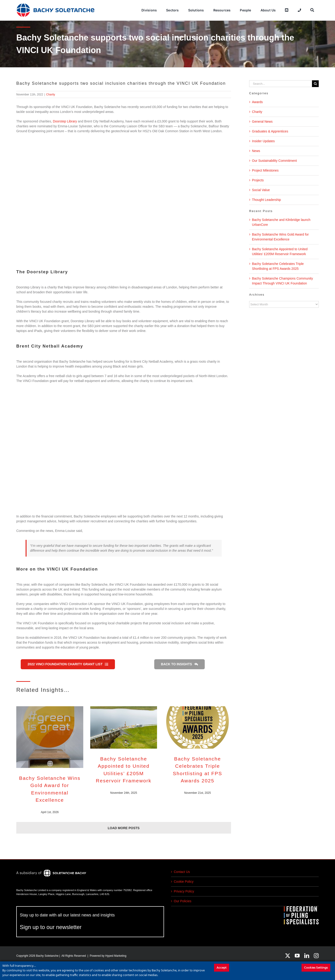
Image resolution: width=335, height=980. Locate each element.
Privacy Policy (184, 891)
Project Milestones (265, 170)
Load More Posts (124, 828)
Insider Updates (263, 141)
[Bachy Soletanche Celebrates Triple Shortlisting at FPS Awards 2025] (198, 727)
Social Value (261, 190)
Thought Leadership (266, 200)
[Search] (312, 10)
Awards (257, 102)
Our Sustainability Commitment (274, 161)
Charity (51, 95)
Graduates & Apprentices (270, 131)
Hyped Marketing (116, 956)
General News (262, 122)
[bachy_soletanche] (56, 5)
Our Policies (183, 901)
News (256, 151)
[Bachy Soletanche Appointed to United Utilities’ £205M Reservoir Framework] (124, 727)
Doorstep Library (65, 121)
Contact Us (182, 872)
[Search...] (281, 84)
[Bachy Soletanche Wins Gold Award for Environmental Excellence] (50, 737)
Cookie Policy (184, 882)
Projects (258, 180)
